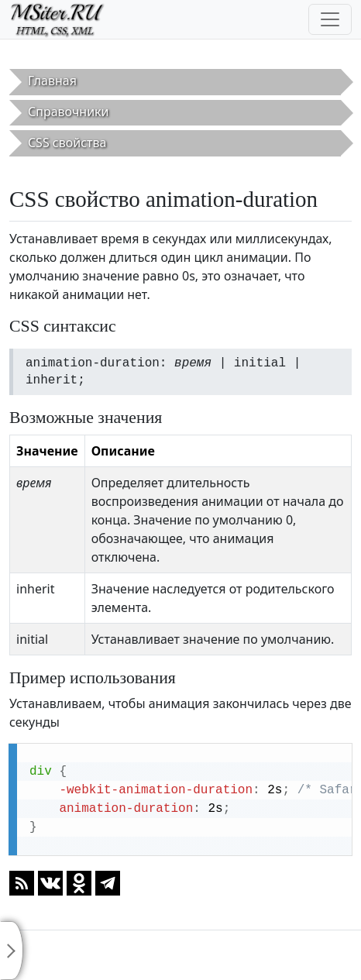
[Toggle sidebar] (12, 951)
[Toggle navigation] (330, 19)
